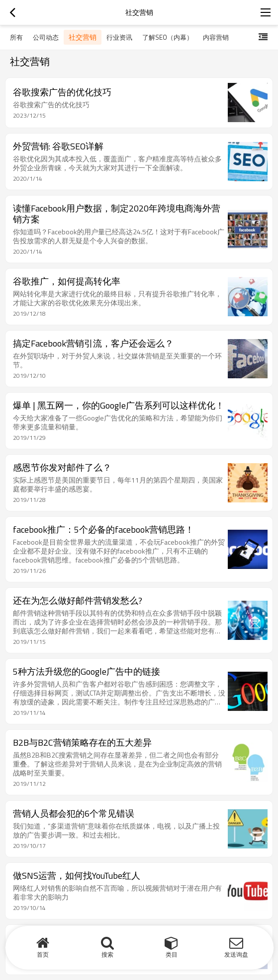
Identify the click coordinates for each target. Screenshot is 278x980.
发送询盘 (236, 954)
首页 (43, 954)
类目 (172, 954)
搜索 (107, 954)
